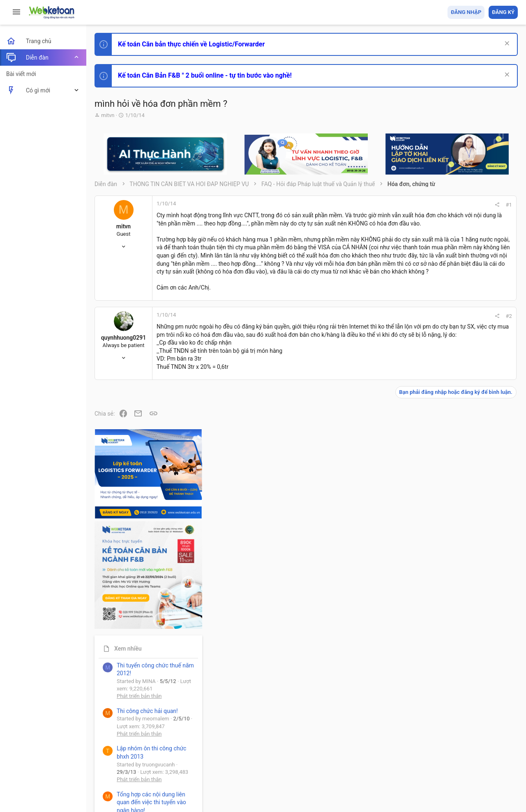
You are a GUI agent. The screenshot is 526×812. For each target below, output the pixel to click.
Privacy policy (425, 758)
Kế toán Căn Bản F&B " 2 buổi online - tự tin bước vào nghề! (205, 75)
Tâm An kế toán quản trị (454, 679)
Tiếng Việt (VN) (145, 758)
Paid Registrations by (162, 786)
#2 (399, 340)
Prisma (105, 758)
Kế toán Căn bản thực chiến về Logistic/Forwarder (191, 44)
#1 (399, 205)
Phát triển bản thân (460, 453)
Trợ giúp (456, 758)
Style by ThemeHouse (123, 794)
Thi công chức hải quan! (468, 468)
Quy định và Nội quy (380, 758)
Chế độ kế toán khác (461, 590)
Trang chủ (482, 758)
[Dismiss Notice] (506, 44)
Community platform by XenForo (166, 779)
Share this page (466, 725)
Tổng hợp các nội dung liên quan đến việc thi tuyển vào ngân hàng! (472, 559)
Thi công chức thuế (460, 636)
